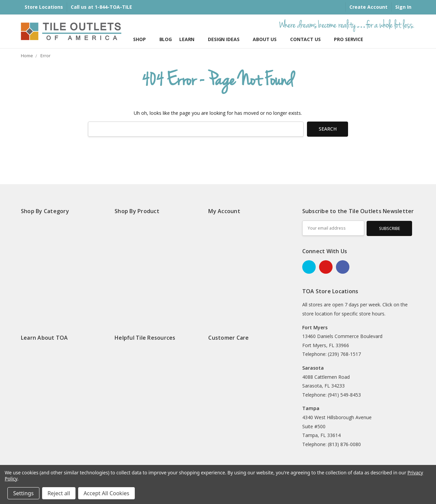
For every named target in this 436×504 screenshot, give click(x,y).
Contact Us (308, 39)
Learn (190, 39)
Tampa (311, 408)
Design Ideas (227, 39)
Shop (142, 39)
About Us (268, 39)
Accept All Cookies (106, 493)
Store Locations (44, 7)
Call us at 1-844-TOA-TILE (101, 7)
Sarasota (313, 368)
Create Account (368, 7)
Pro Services (350, 39)
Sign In (403, 7)
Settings (23, 493)
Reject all (59, 493)
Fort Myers (315, 327)
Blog (166, 39)
